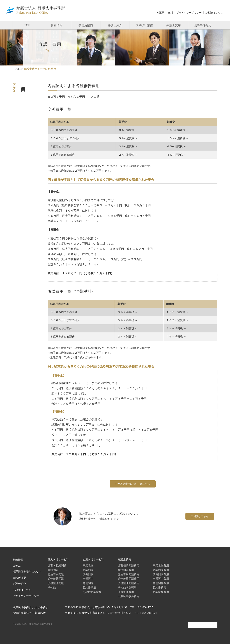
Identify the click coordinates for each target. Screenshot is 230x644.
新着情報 (57, 25)
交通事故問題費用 (128, 574)
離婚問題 (53, 570)
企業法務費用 (161, 592)
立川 (170, 13)
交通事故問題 (56, 574)
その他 (52, 587)
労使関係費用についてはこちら (133, 484)
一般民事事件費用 (128, 596)
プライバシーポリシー (189, 13)
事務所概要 (19, 578)
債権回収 (88, 574)
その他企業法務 (92, 592)
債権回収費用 (161, 574)
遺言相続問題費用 (128, 565)
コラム (17, 566)
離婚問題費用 (126, 570)
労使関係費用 (161, 583)
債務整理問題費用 (128, 583)
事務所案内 (86, 25)
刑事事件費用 (126, 592)
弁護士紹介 (115, 25)
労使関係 (88, 583)
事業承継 (88, 565)
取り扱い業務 (144, 25)
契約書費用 (159, 587)
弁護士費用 (174, 25)
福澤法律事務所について (27, 572)
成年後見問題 (56, 579)
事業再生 (88, 579)
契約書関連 (89, 587)
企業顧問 (88, 570)
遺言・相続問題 (57, 565)
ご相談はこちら (214, 13)
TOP (27, 25)
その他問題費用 (127, 587)
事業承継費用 (161, 565)
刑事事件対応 (203, 25)
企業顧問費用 (161, 570)
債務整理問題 (56, 583)
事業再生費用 (161, 579)
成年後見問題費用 (128, 579)
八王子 (160, 13)
